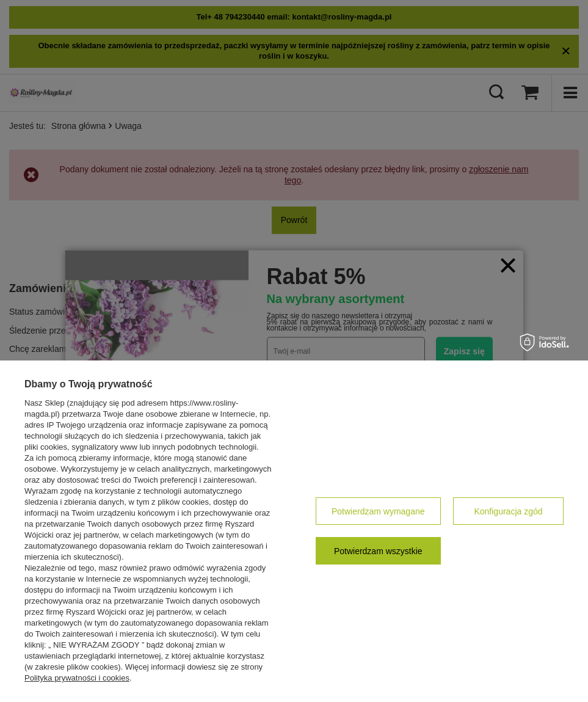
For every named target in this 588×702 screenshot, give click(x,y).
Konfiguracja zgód (508, 511)
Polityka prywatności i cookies (77, 678)
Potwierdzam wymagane (378, 511)
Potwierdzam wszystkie (378, 551)
